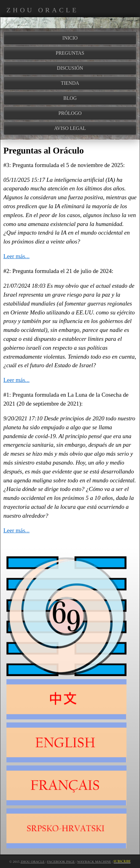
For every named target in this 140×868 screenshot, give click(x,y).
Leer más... (16, 256)
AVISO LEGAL (70, 128)
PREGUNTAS (70, 53)
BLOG (70, 98)
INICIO (70, 38)
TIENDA (70, 83)
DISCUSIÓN (70, 68)
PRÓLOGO (70, 113)
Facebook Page (61, 862)
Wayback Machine (94, 862)
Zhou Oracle (33, 862)
